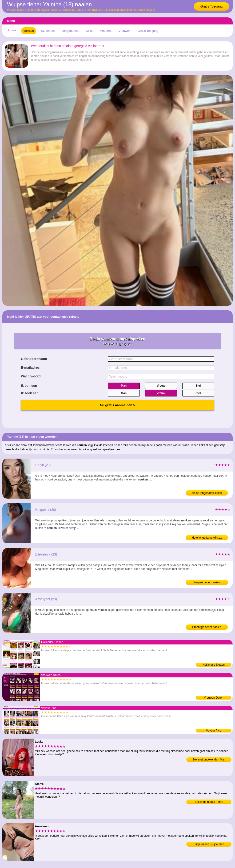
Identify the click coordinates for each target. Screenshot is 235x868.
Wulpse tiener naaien (207, 582)
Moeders (106, 31)
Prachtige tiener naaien (207, 627)
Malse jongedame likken (207, 493)
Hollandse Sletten (214, 665)
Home (12, 30)
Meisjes (29, 31)
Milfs (90, 31)
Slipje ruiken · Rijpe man (209, 844)
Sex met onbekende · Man (209, 760)
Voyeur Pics (213, 731)
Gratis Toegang (212, 6)
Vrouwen (125, 31)
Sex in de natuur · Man (209, 802)
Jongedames (70, 31)
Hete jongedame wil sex (207, 538)
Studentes (48, 31)
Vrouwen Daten (214, 698)
